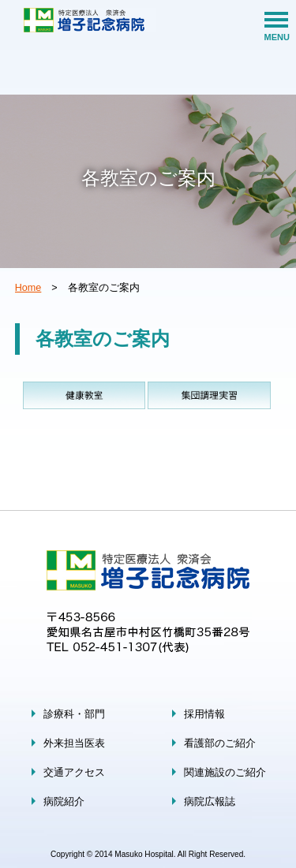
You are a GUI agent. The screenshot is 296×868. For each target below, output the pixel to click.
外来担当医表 (74, 743)
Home (28, 288)
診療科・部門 (74, 714)
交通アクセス (74, 773)
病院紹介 (64, 802)
